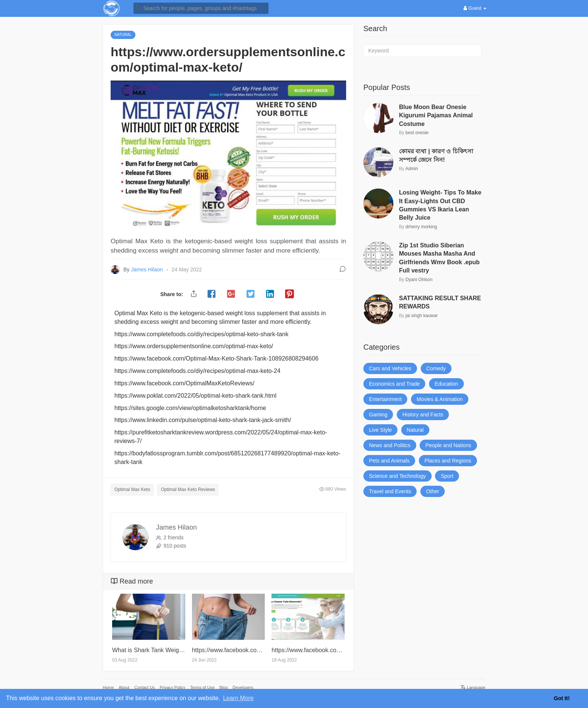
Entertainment (385, 399)
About (124, 687)
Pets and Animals (389, 461)
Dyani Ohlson (419, 280)
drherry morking (421, 227)
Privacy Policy (172, 687)
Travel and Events (390, 491)
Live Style (380, 430)
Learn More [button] (238, 698)
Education (446, 384)
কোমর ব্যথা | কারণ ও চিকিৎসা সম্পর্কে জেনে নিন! (436, 155)
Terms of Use (202, 687)
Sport (447, 476)
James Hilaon (148, 269)
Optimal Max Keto (132, 489)
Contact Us (144, 687)
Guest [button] (475, 8)
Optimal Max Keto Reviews (188, 489)
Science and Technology (397, 476)
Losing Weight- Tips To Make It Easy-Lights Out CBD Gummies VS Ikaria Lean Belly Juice (440, 205)
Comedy (436, 368)
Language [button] (473, 687)
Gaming (378, 415)
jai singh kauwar (421, 316)
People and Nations (448, 445)
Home (108, 687)
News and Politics (390, 445)
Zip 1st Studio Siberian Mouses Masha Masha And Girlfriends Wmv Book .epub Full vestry (439, 258)
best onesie (417, 133)
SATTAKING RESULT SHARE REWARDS (440, 302)
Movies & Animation (440, 399)
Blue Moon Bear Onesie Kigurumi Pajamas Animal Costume (436, 115)
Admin (412, 169)
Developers (243, 687)
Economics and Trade (394, 384)
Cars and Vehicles (390, 368)
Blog (223, 687)
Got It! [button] (562, 698)
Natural (415, 430)
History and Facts (423, 415)
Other (433, 491)
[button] (201, 8)
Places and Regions (448, 461)
